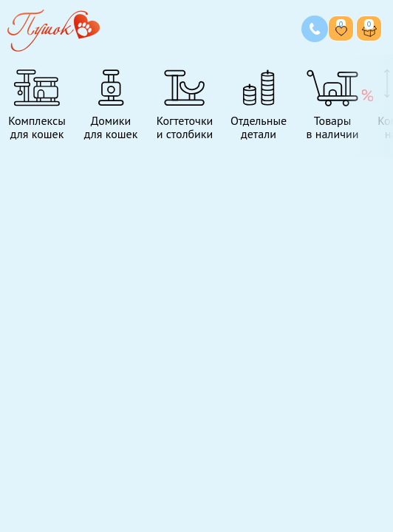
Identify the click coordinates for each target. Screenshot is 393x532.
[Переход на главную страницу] (54, 28)
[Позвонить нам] (315, 29)
